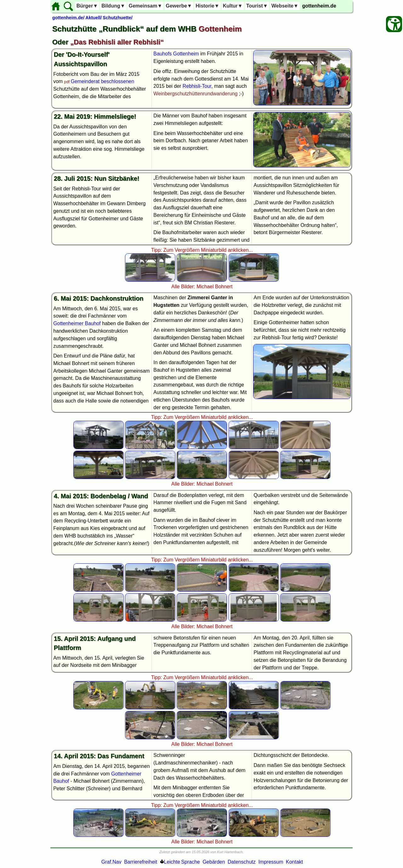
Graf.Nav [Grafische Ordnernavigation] (111, 862)
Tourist (257, 6)
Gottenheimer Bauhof (77, 323)
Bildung (113, 6)
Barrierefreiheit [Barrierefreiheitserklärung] (141, 862)
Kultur (233, 6)
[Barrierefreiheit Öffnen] (394, 24)
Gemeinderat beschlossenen (103, 81)
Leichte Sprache (182, 862)
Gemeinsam (146, 6)
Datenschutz (242, 862)
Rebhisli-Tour (197, 86)
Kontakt (294, 862)
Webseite (285, 6)
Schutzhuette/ (117, 18)
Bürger (87, 6)
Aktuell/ (94, 18)
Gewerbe (179, 6)
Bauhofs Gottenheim (176, 54)
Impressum (271, 862)
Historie (207, 6)
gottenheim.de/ (68, 18)
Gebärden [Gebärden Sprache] (214, 862)
